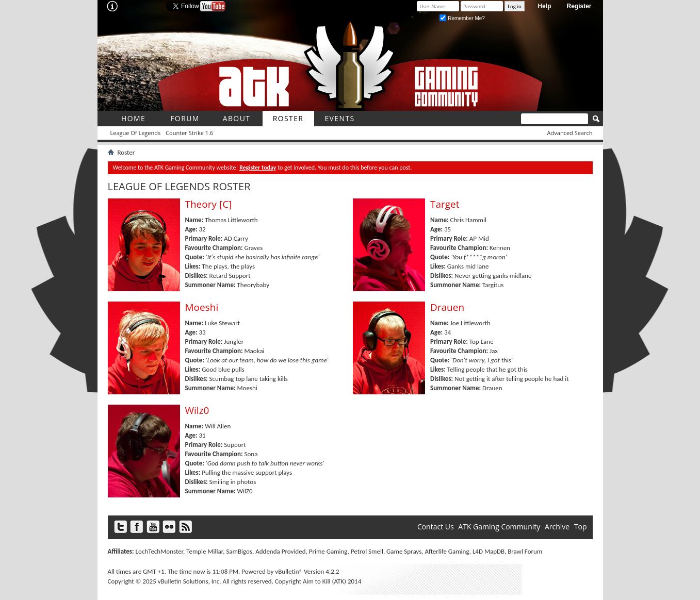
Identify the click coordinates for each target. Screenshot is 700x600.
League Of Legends (136, 133)
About (237, 118)
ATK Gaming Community (499, 527)
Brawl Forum (525, 551)
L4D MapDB (489, 551)
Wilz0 (197, 410)
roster (288, 118)
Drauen (447, 307)
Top (581, 527)
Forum (185, 118)
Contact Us (436, 527)
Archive (557, 527)
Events (339, 118)
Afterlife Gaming (447, 551)
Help (544, 6)
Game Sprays (404, 551)
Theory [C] (209, 204)
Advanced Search (570, 133)
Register (579, 6)
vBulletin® (289, 571)
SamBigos (239, 551)
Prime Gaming (328, 551)
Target (445, 204)
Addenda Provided (280, 551)
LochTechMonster (159, 551)
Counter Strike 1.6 (189, 133)
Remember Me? (462, 18)
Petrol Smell (367, 551)
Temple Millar (205, 551)
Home (133, 118)
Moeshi (202, 307)
